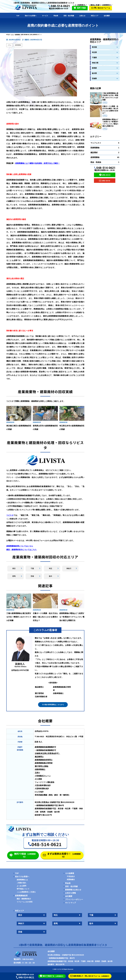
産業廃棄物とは (22, 880)
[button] (45, 843)
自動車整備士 (40, 769)
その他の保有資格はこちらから (53, 705)
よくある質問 (21, 886)
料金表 (56, 16)
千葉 (32, 568)
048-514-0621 (60, 6)
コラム (9, 45)
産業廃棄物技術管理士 (44, 760)
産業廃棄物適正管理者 (44, 763)
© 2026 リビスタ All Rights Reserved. (63, 969)
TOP (18, 16)
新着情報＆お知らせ (73, 890)
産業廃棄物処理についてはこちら (20, 546)
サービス (45, 16)
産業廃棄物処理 (21, 896)
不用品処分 (71, 876)
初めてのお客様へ (31, 16)
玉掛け (37, 773)
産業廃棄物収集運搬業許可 (45, 747)
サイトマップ (71, 903)
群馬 (14, 576)
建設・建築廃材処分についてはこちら (21, 550)
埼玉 (51, 568)
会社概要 (107, 16)
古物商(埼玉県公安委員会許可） (47, 753)
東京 (14, 568)
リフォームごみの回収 (25, 902)
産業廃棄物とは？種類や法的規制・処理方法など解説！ (37, 163)
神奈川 (69, 568)
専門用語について (23, 889)
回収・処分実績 (69, 16)
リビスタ (10, 515)
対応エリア (95, 16)
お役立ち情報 (71, 893)
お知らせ (82, 16)
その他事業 (70, 873)
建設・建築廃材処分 (24, 899)
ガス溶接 (38, 779)
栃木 (51, 576)
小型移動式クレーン (43, 776)
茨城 (32, 576)
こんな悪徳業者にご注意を (26, 892)
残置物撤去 (71, 880)
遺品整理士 (39, 757)
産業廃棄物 (18, 45)
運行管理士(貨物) (42, 766)
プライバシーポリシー (74, 899)
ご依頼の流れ (21, 883)
